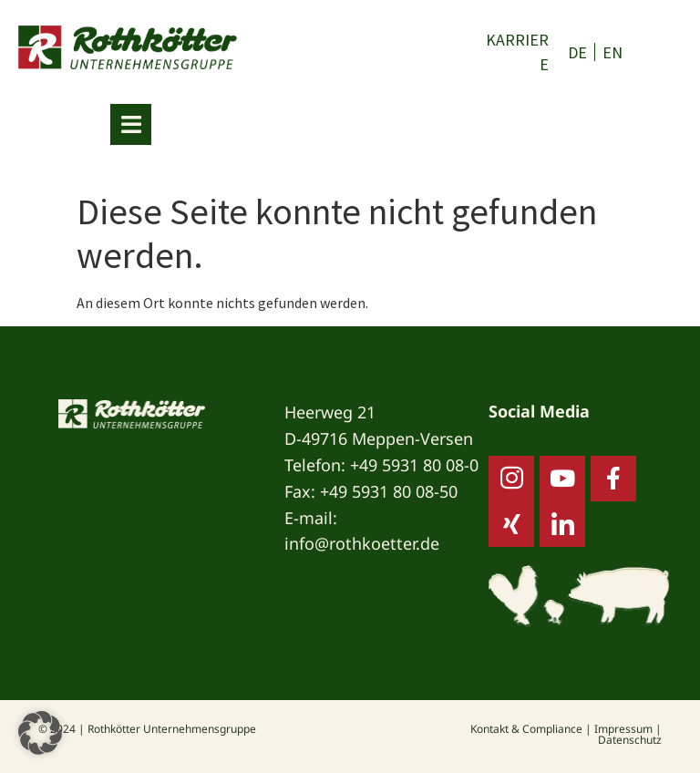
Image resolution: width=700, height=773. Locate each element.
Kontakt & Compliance (526, 729)
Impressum (623, 729)
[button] (40, 733)
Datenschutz (630, 740)
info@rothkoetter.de (362, 543)
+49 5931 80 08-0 (414, 465)
